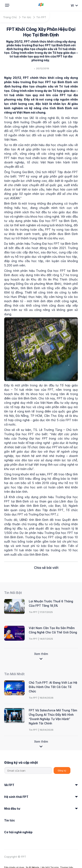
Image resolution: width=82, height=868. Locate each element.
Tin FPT (41, 17)
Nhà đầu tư (12, 809)
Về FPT (9, 785)
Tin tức (27, 17)
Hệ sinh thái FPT (16, 797)
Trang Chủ (10, 17)
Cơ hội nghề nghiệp (18, 832)
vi (73, 5)
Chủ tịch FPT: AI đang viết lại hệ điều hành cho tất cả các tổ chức (53, 687)
